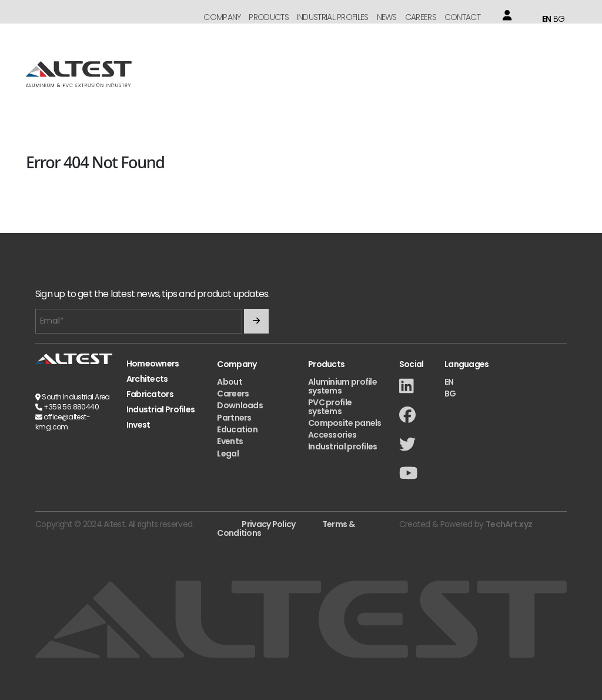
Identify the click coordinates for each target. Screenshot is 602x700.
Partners (234, 418)
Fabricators (150, 394)
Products (268, 17)
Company (222, 17)
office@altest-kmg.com (63, 422)
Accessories (332, 435)
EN (547, 19)
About (230, 382)
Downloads (240, 405)
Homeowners (153, 364)
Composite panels (345, 423)
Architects (147, 379)
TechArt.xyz (509, 524)
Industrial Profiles (333, 17)
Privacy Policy (268, 524)
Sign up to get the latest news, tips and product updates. (152, 294)
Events (230, 441)
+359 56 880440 (71, 407)
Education (237, 429)
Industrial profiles (343, 446)
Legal (228, 454)
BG (559, 19)
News (387, 17)
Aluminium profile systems (342, 386)
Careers (421, 17)
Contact (462, 17)
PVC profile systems (330, 407)
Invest (138, 425)
